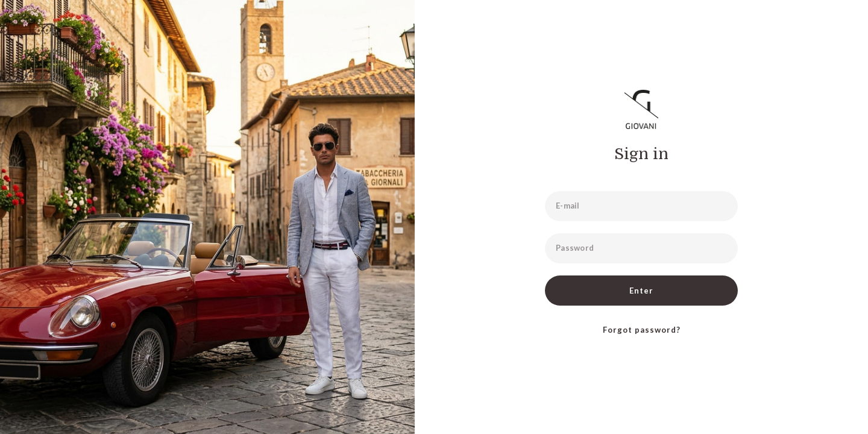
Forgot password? (642, 330)
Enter (641, 291)
